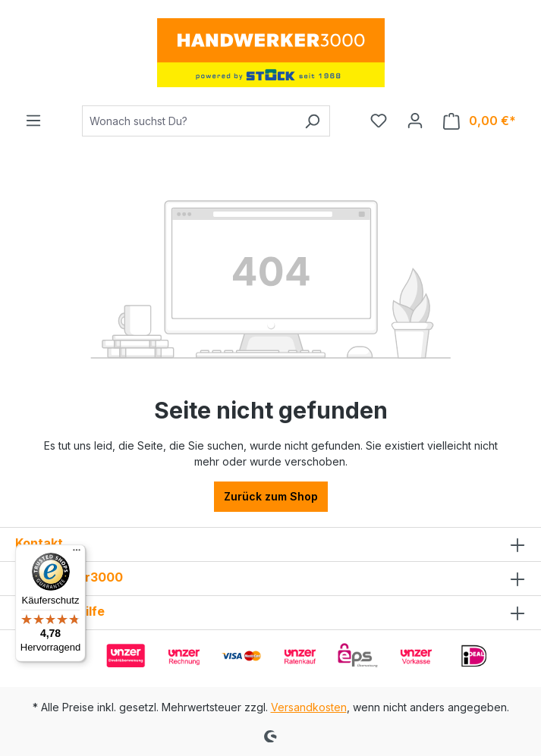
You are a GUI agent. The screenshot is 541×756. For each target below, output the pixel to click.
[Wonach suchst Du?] (189, 121)
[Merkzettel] (379, 121)
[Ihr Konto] (415, 121)
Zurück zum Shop (271, 496)
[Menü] (33, 121)
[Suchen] (312, 121)
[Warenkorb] (480, 121)
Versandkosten (309, 707)
